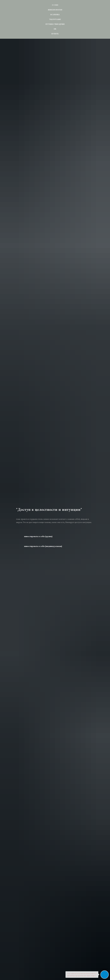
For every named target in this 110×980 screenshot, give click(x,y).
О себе (55, 5)
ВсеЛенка (55, 15)
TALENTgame (55, 19)
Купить (55, 34)
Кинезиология (55, 10)
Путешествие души (55, 24)
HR (55, 29)
